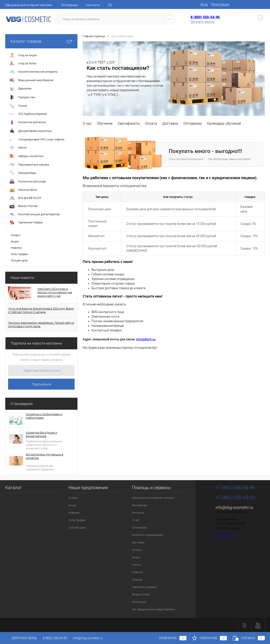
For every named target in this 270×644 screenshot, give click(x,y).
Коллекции (139, 602)
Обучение (105, 123)
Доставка (170, 123)
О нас (87, 123)
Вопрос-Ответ (141, 594)
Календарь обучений (224, 123)
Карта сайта (224, 535)
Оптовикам (193, 123)
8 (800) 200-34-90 (55, 638)
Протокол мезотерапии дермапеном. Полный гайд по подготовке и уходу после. (41, 325)
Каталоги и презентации (148, 535)
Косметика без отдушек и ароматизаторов (41, 434)
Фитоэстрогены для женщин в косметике (45, 456)
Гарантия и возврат (145, 587)
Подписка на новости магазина (36, 343)
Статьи (136, 565)
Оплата (151, 123)
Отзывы (137, 580)
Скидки (15, 235)
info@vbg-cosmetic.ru (234, 507)
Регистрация (220, 4)
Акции (15, 241)
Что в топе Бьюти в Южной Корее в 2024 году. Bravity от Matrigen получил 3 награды (41, 310)
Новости (137, 572)
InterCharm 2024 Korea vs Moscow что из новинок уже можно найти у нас (55, 292)
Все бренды (70, 5)
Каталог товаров (41, 41)
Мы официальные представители (153, 609)
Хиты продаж (19, 254)
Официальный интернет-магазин (29, 5)
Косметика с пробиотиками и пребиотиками (44, 416)
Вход (204, 4)
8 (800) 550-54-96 (205, 17)
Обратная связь (21, 638)
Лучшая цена (19, 260)
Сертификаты (129, 123)
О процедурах (22, 404)
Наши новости (22, 278)
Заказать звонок (203, 22)
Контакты (93, 5)
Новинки (16, 248)
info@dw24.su (146, 339)
